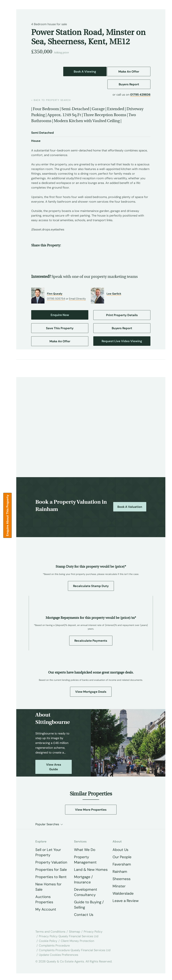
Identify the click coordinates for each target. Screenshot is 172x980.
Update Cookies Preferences (59, 955)
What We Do (85, 850)
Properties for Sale (51, 870)
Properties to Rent (51, 877)
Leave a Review (126, 901)
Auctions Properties (44, 899)
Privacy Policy (93, 932)
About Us (120, 850)
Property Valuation (51, 862)
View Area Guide (54, 767)
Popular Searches (47, 824)
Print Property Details (122, 315)
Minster (119, 886)
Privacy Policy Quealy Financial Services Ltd (69, 936)
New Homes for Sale (48, 887)
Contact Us (84, 915)
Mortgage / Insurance (83, 880)
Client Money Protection (77, 941)
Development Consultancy (86, 892)
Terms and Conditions (50, 932)
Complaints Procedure (54, 946)
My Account (46, 909)
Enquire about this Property (7, 515)
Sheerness (122, 879)
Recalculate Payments (91, 641)
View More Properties (91, 810)
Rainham (120, 872)
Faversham (122, 864)
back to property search (51, 100)
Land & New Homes (91, 870)
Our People (122, 857)
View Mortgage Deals (91, 692)
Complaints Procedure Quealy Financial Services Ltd (75, 950)
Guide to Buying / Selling (89, 905)
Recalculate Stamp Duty (91, 586)
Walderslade (123, 893)
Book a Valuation (130, 507)
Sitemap (75, 932)
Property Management (85, 860)
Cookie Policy (48, 941)
